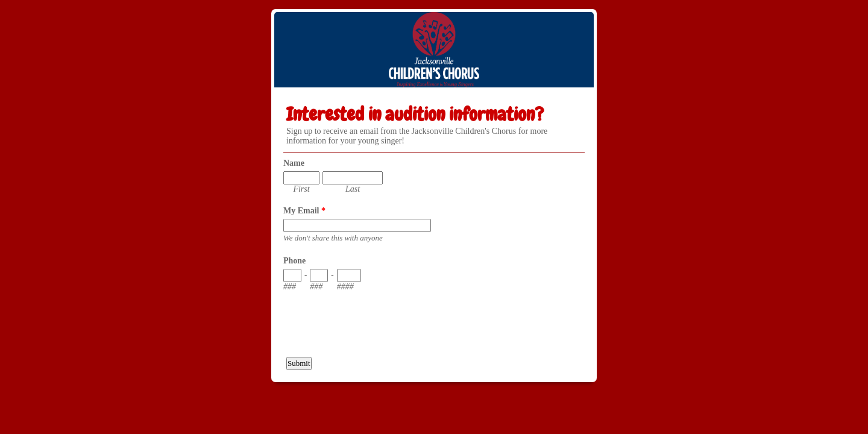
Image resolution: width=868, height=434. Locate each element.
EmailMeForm (434, 50)
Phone (294, 261)
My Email (304, 211)
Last (353, 189)
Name (294, 163)
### (290, 287)
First (301, 189)
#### (345, 287)
